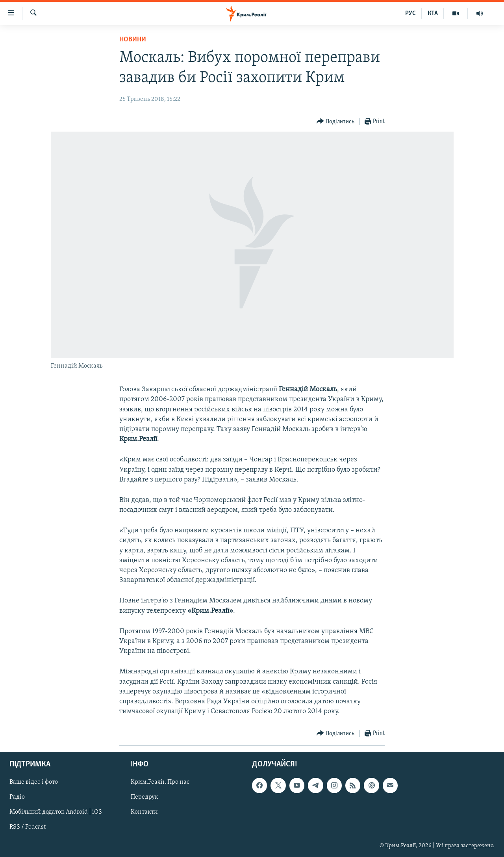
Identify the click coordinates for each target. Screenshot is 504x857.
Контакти (144, 812)
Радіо (17, 798)
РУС (410, 13)
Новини (133, 40)
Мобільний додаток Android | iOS (56, 812)
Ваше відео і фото (34, 783)
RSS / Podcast (28, 827)
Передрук (145, 798)
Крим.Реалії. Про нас (160, 783)
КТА (433, 13)
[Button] (336, 122)
